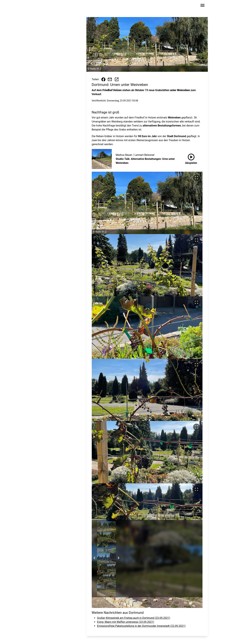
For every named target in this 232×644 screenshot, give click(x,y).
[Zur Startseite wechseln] (35, 6)
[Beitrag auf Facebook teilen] (103, 79)
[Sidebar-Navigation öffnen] (202, 6)
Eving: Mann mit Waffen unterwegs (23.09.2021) (126, 622)
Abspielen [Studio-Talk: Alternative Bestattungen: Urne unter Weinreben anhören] (191, 158)
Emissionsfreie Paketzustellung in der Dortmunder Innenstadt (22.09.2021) (141, 626)
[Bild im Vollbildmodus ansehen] (196, 178)
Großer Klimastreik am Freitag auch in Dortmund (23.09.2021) (134, 618)
